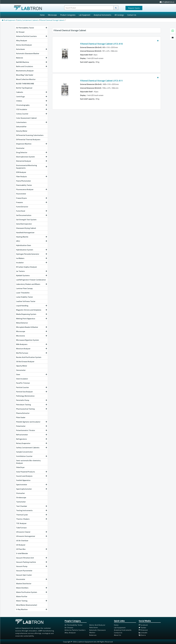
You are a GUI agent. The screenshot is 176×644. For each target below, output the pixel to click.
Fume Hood (32, 211)
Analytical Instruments (102, 15)
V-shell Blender (22, 553)
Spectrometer (32, 485)
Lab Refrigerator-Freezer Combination (31, 280)
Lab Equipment (85, 15)
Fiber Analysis (32, 176)
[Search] (116, 8)
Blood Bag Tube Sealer (25, 75)
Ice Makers (32, 258)
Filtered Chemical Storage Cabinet (52, 20)
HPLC (32, 241)
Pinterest (143, 630)
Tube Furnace (21, 528)
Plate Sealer (21, 417)
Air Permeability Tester (32, 28)
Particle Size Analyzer (32, 392)
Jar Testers (32, 271)
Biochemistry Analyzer (25, 71)
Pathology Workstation (25, 396)
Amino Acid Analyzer (24, 45)
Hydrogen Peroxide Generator (32, 254)
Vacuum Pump (32, 566)
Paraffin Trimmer (23, 383)
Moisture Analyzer (32, 349)
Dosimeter (20, 148)
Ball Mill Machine (32, 62)
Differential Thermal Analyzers (28, 139)
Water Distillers (32, 588)
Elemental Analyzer (32, 161)
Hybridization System (32, 250)
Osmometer (21, 370)
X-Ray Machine (32, 609)
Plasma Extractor (23, 413)
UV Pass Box (32, 549)
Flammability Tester (24, 185)
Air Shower (20, 32)
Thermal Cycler (32, 515)
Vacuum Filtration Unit (32, 558)
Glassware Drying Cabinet (26, 228)
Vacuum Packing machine (32, 562)
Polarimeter (32, 426)
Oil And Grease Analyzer (25, 361)
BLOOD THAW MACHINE (25, 84)
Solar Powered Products (32, 472)
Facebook (143, 625)
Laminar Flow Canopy (24, 288)
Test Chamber (32, 506)
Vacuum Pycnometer (24, 571)
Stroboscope (21, 497)
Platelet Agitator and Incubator (32, 422)
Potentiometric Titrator (32, 430)
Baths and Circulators (32, 66)
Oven (32, 374)
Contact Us (132, 15)
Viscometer (32, 579)
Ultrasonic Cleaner (32, 532)
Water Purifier (22, 596)
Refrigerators (32, 439)
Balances (32, 58)
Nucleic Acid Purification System (29, 357)
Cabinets (32, 92)
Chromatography (32, 105)
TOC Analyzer (21, 523)
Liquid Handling (32, 306)
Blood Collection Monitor (26, 79)
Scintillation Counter (32, 456)
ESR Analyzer (21, 172)
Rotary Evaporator (32, 443)
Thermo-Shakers (32, 519)
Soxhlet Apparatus (23, 480)
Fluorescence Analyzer (32, 189)
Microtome (32, 336)
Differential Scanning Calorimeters (30, 135)
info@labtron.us (167, 2)
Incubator (32, 263)
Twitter (142, 628)
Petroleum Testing (32, 405)
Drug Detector (32, 152)
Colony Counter (32, 114)
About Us (118, 635)
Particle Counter (32, 387)
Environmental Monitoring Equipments (32, 167)
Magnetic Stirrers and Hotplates (32, 310)
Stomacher (20, 493)
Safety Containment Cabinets (28, 20)
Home (42, 15)
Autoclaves (32, 49)
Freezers (32, 202)
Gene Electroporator (24, 224)
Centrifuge (32, 96)
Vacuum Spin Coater (24, 575)
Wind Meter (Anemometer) (27, 605)
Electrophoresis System (32, 157)
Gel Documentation (32, 215)
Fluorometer (21, 194)
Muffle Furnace (32, 353)
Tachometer (21, 502)
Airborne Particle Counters (32, 36)
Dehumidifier (21, 127)
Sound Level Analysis (32, 476)
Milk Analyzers (32, 344)
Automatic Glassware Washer (28, 53)
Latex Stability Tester (25, 297)
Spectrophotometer (32, 489)
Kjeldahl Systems (32, 275)
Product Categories (68, 15)
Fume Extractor (22, 207)
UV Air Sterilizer (22, 541)
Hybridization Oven (24, 245)
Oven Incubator (22, 379)
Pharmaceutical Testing (32, 409)
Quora (142, 635)
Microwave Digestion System (28, 340)
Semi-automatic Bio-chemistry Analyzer (28, 462)
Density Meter (22, 131)
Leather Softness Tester (26, 301)
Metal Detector (22, 323)
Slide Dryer (20, 467)
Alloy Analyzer (22, 40)
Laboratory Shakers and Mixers (32, 284)
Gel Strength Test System (26, 220)
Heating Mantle (32, 237)
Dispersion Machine (32, 144)
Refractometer (32, 435)
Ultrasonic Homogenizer (32, 536)
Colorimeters (32, 122)
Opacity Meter (22, 366)
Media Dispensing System (32, 314)
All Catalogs (119, 15)
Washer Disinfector (24, 583)
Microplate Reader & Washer (32, 327)
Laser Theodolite (23, 293)
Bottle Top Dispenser (24, 88)
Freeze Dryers (32, 198)
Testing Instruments (32, 510)
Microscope (52, 15)
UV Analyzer (21, 545)
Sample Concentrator (24, 452)
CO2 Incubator (32, 109)
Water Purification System (32, 592)
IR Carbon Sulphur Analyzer (27, 267)
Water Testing (32, 601)
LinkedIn (143, 633)
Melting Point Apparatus (32, 319)
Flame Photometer (24, 181)
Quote (134, 8)
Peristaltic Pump (32, 400)
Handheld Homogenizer (25, 232)
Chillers (32, 101)
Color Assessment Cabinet (26, 118)
